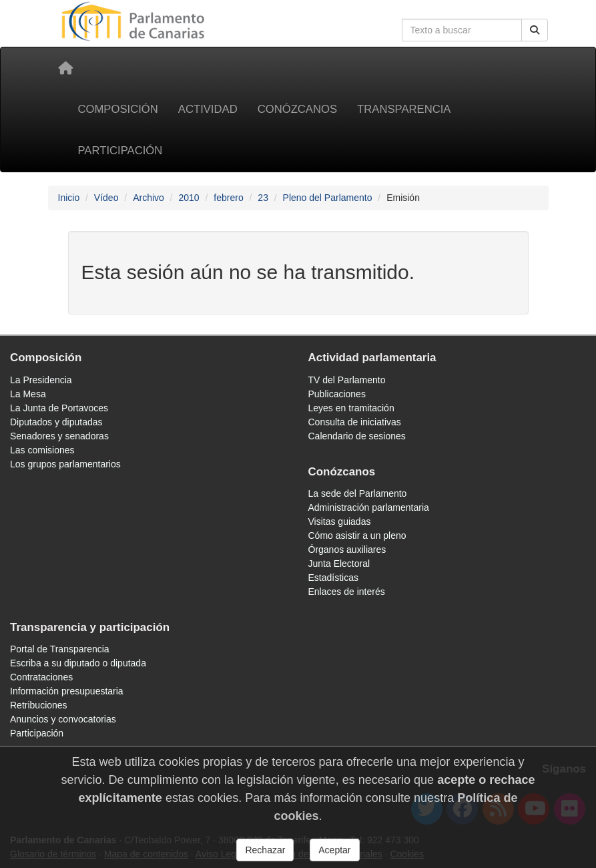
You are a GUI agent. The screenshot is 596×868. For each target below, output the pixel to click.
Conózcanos (297, 109)
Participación (120, 151)
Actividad (208, 109)
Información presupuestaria (67, 691)
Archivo (148, 198)
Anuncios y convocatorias (63, 719)
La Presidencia (41, 380)
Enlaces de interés (347, 592)
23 (263, 198)
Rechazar (265, 855)
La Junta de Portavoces (59, 408)
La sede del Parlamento (358, 493)
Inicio (69, 198)
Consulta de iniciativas (355, 422)
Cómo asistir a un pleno (357, 535)
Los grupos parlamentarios (65, 464)
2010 (189, 198)
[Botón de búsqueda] (535, 30)
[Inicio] (65, 68)
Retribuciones (39, 705)
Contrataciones (41, 677)
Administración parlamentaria (369, 507)
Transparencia (404, 109)
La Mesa (28, 394)
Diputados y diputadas (56, 422)
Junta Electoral (339, 564)
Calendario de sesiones (357, 436)
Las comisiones (42, 450)
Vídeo (106, 198)
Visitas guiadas (340, 521)
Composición (118, 109)
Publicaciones (337, 394)
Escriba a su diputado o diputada (78, 663)
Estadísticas (333, 578)
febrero (228, 198)
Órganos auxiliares (347, 550)
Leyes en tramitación (351, 408)
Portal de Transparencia (60, 649)
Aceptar (334, 855)
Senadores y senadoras (59, 436)
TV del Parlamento (347, 380)
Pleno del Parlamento (328, 198)
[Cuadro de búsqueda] (462, 30)
